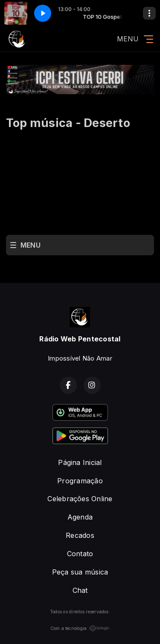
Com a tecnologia (80, 628)
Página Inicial (80, 462)
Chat (80, 590)
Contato (80, 554)
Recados (80, 535)
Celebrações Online (80, 499)
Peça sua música (80, 572)
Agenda (80, 517)
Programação (80, 481)
